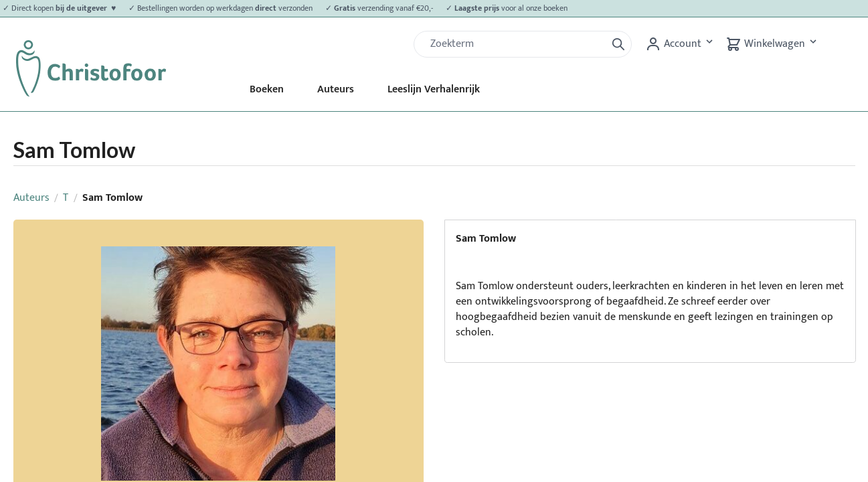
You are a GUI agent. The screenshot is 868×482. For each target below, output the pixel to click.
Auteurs (336, 89)
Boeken (267, 89)
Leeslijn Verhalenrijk (434, 89)
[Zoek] (515, 44)
